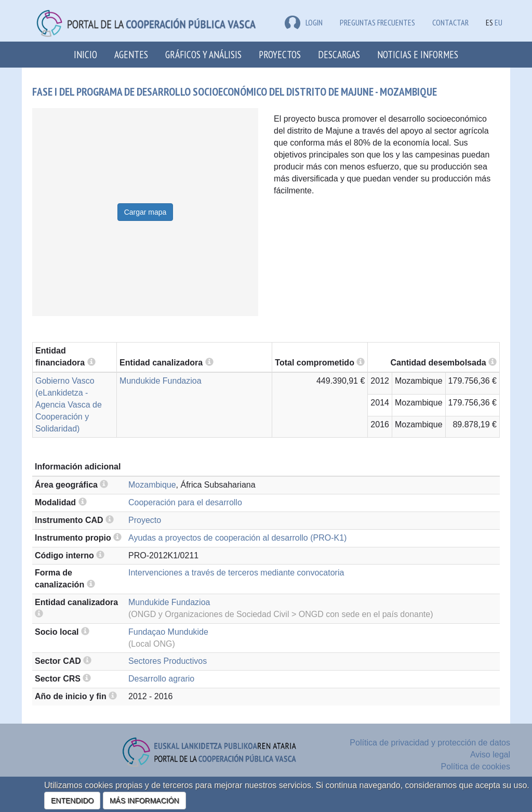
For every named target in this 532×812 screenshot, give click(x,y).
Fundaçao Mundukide (168, 632)
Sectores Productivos (168, 661)
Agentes (131, 54)
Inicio (85, 54)
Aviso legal (490, 755)
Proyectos (280, 54)
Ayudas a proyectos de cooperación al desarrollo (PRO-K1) (237, 538)
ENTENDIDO (72, 801)
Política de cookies (476, 767)
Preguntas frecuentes (377, 22)
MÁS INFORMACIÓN (144, 801)
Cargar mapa (145, 212)
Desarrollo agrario (161, 679)
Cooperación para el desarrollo (185, 502)
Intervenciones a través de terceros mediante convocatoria (236, 573)
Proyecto (145, 520)
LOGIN (304, 22)
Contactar (450, 22)
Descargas (339, 54)
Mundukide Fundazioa (160, 381)
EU (498, 22)
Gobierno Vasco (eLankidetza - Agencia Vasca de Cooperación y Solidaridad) (69, 404)
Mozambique (152, 485)
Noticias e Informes (418, 54)
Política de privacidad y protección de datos (430, 743)
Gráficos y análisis (203, 54)
